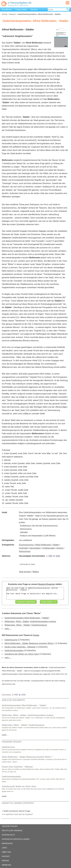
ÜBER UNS (6, 852)
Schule (5, 14)
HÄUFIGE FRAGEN (10, 826)
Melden (36, 572)
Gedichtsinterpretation (14, 650)
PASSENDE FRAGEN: (12, 742)
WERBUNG (6, 865)
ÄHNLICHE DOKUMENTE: (14, 700)
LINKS (4, 848)
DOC (57, 556)
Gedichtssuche (11, 640)
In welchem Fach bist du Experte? (18, 814)
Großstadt (23, 548)
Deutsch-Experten (47, 584)
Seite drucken (25, 572)
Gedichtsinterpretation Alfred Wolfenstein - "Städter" (27, 618)
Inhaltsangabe (49, 548)
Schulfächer (7, 10)
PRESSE (5, 861)
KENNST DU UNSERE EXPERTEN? (18, 803)
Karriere (34, 10)
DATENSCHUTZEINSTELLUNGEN (16, 839)
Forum (36, 635)
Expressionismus (26, 545)
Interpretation (35, 548)
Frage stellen (21, 10)
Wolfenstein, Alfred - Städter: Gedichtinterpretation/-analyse (30, 621)
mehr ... (8, 629)
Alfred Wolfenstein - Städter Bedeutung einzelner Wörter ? (30, 643)
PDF (49, 556)
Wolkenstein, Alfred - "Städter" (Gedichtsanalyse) (26, 625)
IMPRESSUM (7, 843)
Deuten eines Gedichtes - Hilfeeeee (20, 647)
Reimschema (25, 551)
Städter (56, 545)
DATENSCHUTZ (8, 835)
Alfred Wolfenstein (43, 545)
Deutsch (12, 14)
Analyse (60, 548)
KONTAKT (6, 856)
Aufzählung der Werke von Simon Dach (22, 654)
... (5, 735)
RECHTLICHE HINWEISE (12, 831)
